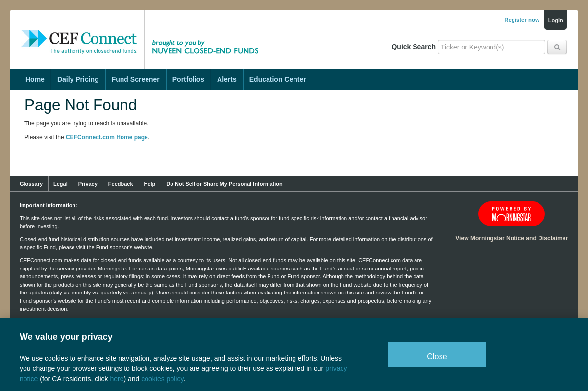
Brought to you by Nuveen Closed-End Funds (208, 32)
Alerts (227, 79)
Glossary (31, 184)
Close (437, 356)
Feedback (121, 184)
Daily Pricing (78, 79)
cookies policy (162, 379)
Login (556, 20)
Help (150, 184)
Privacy (88, 184)
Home (35, 79)
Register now (522, 20)
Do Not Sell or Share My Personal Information (224, 184)
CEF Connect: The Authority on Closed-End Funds (79, 32)
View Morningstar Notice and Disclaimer (512, 238)
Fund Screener (136, 79)
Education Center (278, 79)
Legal (61, 184)
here (117, 379)
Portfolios (188, 79)
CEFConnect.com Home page (107, 137)
